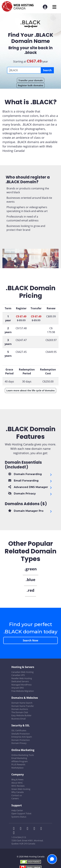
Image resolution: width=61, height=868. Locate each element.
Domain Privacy (19, 743)
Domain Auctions (20, 709)
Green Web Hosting (21, 789)
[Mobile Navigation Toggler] (54, 7)
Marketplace (17, 768)
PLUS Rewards (18, 764)
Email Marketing (19, 758)
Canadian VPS (18, 675)
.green (31, 569)
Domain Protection (21, 740)
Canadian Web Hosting (22, 672)
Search (47, 70)
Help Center (17, 810)
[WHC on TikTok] (14, 833)
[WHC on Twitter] (22, 829)
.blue (30, 580)
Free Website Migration (23, 691)
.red (30, 590)
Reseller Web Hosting (22, 678)
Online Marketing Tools (23, 755)
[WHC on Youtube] (42, 829)
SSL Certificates (19, 730)
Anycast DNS (18, 688)
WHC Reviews (18, 786)
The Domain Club (20, 712)
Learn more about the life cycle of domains (30, 390)
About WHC (17, 783)
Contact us (17, 795)
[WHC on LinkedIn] (28, 829)
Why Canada (17, 792)
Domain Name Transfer (23, 706)
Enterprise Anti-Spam (22, 737)
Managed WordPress (21, 685)
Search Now (30, 640)
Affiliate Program (20, 761)
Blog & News (17, 779)
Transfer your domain (31, 80)
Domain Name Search (22, 703)
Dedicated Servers (20, 681)
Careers (15, 798)
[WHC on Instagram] (35, 829)
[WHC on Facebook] (15, 829)
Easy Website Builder (21, 715)
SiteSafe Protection (21, 734)
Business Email (18, 719)
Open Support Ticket (21, 813)
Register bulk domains (30, 85)
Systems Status (19, 817)
